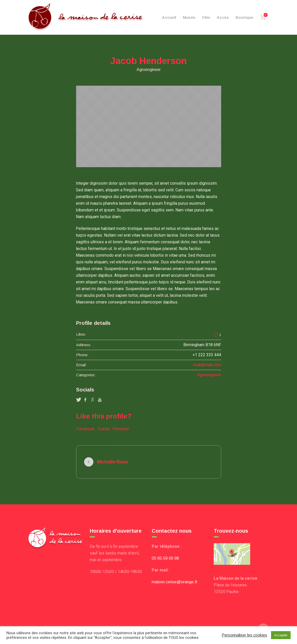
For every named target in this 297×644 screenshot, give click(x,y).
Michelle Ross (112, 462)
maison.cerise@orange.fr (175, 582)
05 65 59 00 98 (165, 558)
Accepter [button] (281, 635)
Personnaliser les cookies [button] (244, 635)
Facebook (85, 429)
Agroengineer (209, 375)
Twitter (103, 429)
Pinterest (121, 429)
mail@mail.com (207, 365)
